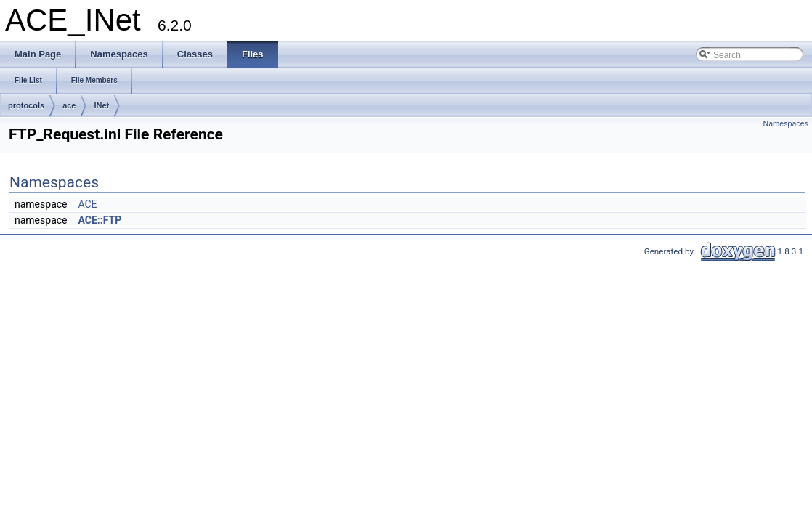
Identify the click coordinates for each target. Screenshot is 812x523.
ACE (87, 204)
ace (69, 105)
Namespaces (786, 124)
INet (101, 105)
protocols (26, 105)
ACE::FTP (100, 220)
